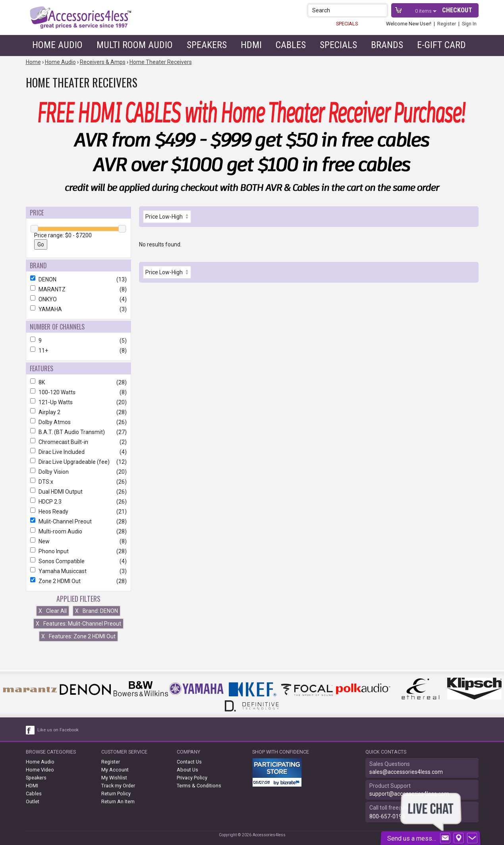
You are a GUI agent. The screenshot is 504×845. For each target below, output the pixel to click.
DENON (78, 279)
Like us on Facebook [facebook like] (58, 730)
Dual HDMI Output (78, 492)
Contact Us (189, 762)
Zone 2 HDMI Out (78, 581)
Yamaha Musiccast (78, 571)
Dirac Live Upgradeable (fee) (78, 462)
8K (78, 382)
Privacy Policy (192, 778)
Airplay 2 (78, 412)
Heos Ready (78, 512)
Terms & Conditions (199, 786)
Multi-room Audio (78, 531)
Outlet (33, 801)
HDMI (251, 45)
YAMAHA (78, 309)
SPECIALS (347, 24)
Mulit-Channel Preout (78, 521)
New (78, 541)
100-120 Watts (78, 392)
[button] (382, 10)
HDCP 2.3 (78, 502)
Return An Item (118, 801)
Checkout (457, 10)
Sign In (469, 24)
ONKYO (78, 299)
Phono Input (78, 551)
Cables (291, 45)
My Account (115, 770)
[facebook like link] (31, 730)
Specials (338, 45)
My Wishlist (114, 778)
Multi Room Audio (135, 45)
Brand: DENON (97, 611)
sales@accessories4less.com (406, 772)
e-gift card (441, 45)
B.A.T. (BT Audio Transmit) (78, 432)
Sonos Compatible (78, 561)
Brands (387, 45)
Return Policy (116, 794)
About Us (187, 770)
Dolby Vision (78, 472)
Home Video (40, 770)
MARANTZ (78, 289)
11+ (78, 351)
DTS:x (78, 482)
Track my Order (118, 786)
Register (447, 24)
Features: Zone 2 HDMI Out (78, 636)
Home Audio (57, 45)
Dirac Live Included (78, 452)
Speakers (207, 45)
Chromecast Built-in (78, 442)
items (424, 11)
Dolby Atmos (78, 422)
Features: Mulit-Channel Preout (78, 624)
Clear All (53, 611)
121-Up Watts (78, 402)
